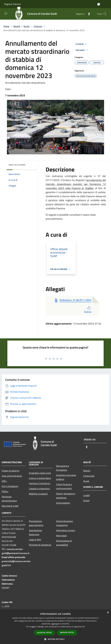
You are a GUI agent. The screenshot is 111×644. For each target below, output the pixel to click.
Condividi (82, 44)
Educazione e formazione (63, 468)
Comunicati (89, 476)
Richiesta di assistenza (40, 545)
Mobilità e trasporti (38, 494)
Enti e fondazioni (10, 486)
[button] (55, 639)
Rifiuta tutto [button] (67, 633)
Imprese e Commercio (39, 483)
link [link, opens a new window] (83, 627)
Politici (5, 491)
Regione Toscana (13, 4)
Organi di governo (10, 471)
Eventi (86, 500)
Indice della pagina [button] (17, 165)
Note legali (61, 536)
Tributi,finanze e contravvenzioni (64, 486)
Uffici (4, 481)
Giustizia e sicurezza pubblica (66, 477)
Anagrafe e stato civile (40, 473)
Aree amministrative (12, 476)
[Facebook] (88, 14)
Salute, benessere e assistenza (66, 496)
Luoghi (87, 495)
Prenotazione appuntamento (36, 523)
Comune (38, 26)
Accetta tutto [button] (44, 633)
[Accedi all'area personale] (99, 4)
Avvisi (27, 26)
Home (6, 26)
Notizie (87, 471)
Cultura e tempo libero (40, 478)
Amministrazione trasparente (64, 523)
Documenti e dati (10, 506)
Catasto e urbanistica (39, 489)
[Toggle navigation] (6, 14)
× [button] (108, 613)
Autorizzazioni (63, 503)
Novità (17, 26)
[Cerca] (105, 14)
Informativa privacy (66, 530)
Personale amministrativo (9, 499)
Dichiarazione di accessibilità (64, 543)
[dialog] (55, 627)
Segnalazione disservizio (35, 532)
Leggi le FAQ (35, 540)
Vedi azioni (82, 50)
